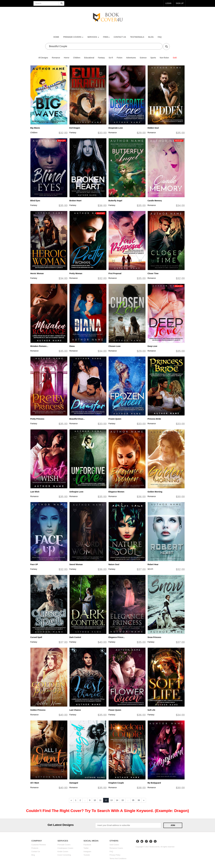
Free (106, 37)
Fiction (119, 58)
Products (35, 848)
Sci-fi (111, 58)
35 (133, 800)
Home (56, 37)
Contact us (120, 37)
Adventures (131, 58)
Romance (56, 58)
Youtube (87, 855)
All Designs (43, 58)
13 (111, 800)
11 (100, 800)
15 (123, 800)
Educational (89, 58)
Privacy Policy (115, 855)
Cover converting (64, 855)
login (168, 3)
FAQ (160, 37)
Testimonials (137, 37)
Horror (67, 58)
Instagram (87, 852)
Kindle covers (63, 852)
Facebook (87, 845)
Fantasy (101, 58)
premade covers (73, 37)
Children (77, 58)
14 (117, 800)
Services (93, 37)
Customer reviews (39, 845)
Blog (151, 37)
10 (95, 800)
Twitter (86, 848)
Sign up (180, 3)
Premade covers (64, 845)
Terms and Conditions (118, 859)
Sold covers (114, 845)
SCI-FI (150, 569)
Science (143, 58)
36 (139, 800)
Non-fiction (164, 58)
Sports (153, 58)
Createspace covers (65, 848)
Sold (175, 58)
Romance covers (116, 848)
